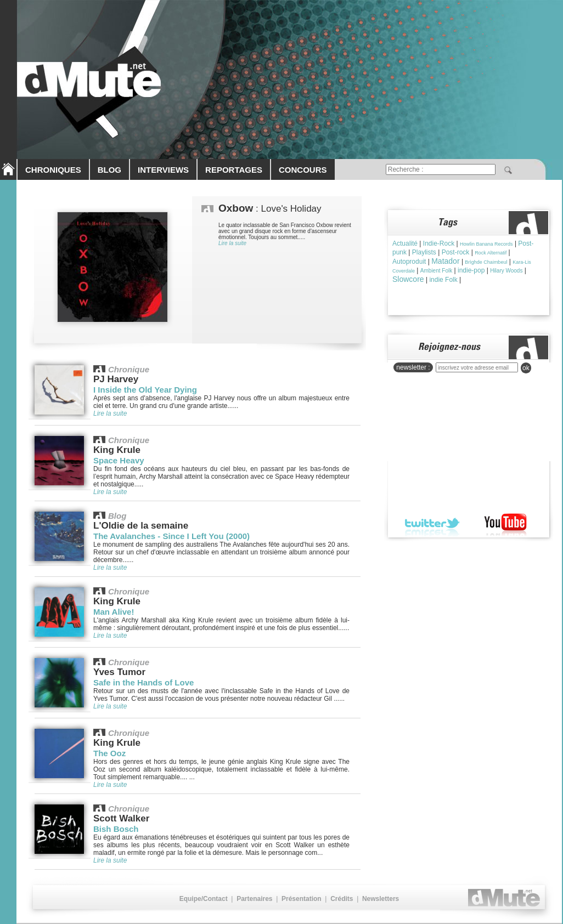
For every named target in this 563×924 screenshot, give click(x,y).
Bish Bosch (116, 829)
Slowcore (408, 279)
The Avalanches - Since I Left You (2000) (171, 536)
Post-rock (456, 252)
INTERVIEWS (163, 170)
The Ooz (109, 753)
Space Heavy (119, 460)
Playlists (424, 252)
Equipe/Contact (204, 899)
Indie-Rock (439, 243)
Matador (445, 261)
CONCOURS (303, 170)
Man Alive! (114, 612)
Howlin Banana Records (486, 244)
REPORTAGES (234, 170)
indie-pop (471, 270)
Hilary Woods (506, 271)
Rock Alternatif (491, 253)
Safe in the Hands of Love (143, 682)
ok (526, 368)
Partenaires (254, 899)
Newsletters (381, 899)
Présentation (302, 899)
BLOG (109, 170)
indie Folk (443, 280)
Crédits (342, 899)
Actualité (405, 243)
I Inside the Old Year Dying (145, 390)
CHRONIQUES (53, 170)
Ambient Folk (436, 271)
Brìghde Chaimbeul (486, 262)
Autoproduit (409, 262)
